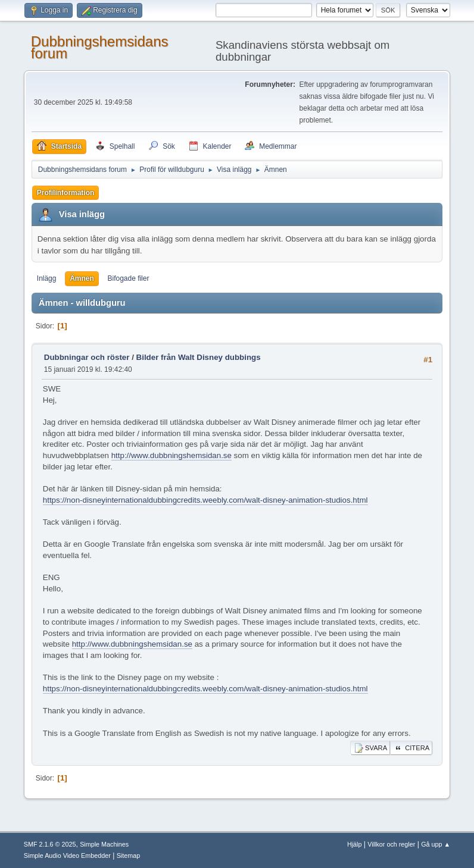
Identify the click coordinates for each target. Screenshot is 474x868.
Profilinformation (66, 193)
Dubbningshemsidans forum (100, 47)
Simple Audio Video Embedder (67, 856)
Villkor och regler (391, 844)
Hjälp (355, 844)
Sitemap (129, 856)
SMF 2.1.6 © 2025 (50, 844)
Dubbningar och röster (87, 357)
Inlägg (47, 278)
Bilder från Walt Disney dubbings (199, 357)
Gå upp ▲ (436, 844)
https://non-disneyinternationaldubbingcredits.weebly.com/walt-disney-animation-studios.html (205, 500)
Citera (411, 748)
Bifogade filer (128, 278)
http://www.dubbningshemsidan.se (171, 455)
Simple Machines (104, 844)
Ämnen (82, 278)
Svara (370, 748)
